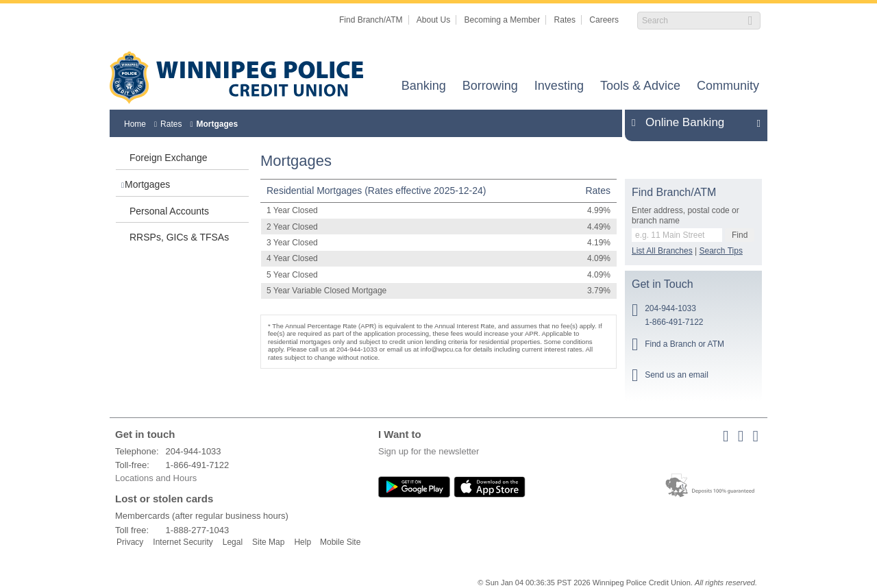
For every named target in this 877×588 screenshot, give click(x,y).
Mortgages (217, 124)
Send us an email (677, 375)
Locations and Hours (156, 478)
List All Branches (662, 251)
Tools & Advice (640, 87)
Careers (604, 20)
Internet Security (183, 542)
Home (135, 124)
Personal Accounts (169, 211)
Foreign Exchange (169, 158)
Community (728, 87)
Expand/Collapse (755, 123)
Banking (424, 87)
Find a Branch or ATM (684, 344)
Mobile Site (340, 542)
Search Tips (721, 251)
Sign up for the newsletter (429, 451)
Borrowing (490, 87)
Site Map (268, 542)
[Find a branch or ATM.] (677, 235)
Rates (565, 20)
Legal (233, 542)
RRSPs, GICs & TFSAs (179, 237)
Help (302, 542)
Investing (559, 87)
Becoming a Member (503, 20)
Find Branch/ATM (371, 20)
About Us (433, 20)
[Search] (692, 21)
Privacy (130, 542)
